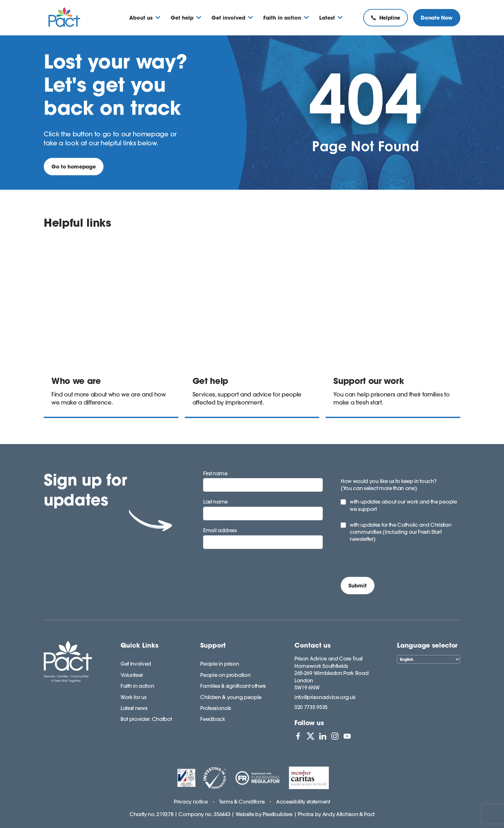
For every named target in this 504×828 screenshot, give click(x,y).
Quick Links (139, 645)
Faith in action (137, 686)
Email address (220, 530)
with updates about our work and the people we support (403, 505)
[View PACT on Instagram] (335, 736)
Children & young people (231, 697)
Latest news (134, 708)
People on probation (225, 675)
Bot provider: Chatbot (146, 719)
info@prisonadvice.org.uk (325, 697)
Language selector (427, 645)
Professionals (216, 708)
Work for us (133, 697)
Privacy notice (191, 802)
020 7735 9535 (311, 707)
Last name (216, 502)
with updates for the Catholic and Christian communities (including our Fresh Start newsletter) (401, 532)
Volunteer (132, 675)
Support (213, 645)
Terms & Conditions (242, 802)
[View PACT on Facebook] (298, 736)
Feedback (213, 719)
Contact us (313, 645)
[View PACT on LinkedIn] (323, 736)
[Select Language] (429, 659)
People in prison (220, 664)
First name (215, 473)
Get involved (136, 664)
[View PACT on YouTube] (347, 736)
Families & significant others (233, 686)
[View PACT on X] (310, 736)
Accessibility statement (303, 802)
